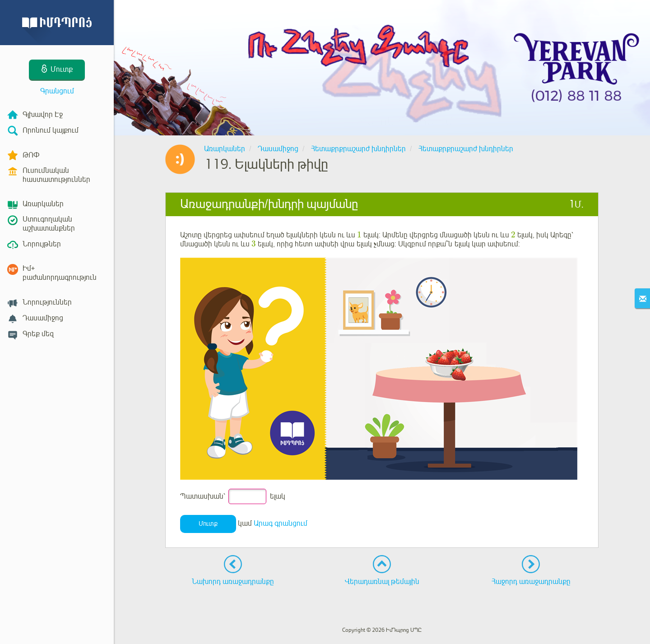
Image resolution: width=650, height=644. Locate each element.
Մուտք (208, 524)
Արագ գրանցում (281, 524)
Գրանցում (57, 91)
